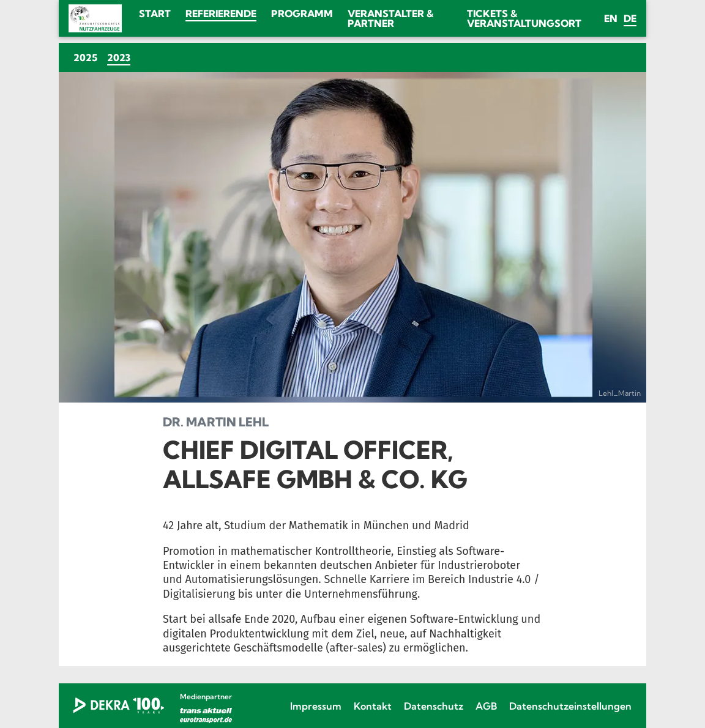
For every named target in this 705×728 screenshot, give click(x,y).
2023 (121, 57)
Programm (302, 13)
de (630, 18)
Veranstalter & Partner (390, 18)
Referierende (221, 13)
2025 (85, 58)
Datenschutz (434, 706)
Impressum (316, 706)
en (611, 18)
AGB (486, 706)
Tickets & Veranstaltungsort (524, 18)
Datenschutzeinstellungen (570, 706)
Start (155, 13)
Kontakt (373, 706)
